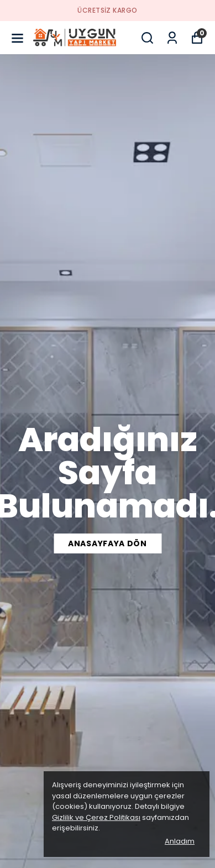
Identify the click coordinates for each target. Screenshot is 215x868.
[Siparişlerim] (172, 38)
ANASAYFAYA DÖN (107, 543)
